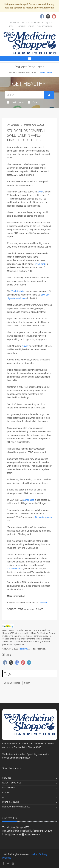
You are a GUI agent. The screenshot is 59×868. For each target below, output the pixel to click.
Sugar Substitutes (12, 683)
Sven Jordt (40, 264)
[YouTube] (13, 864)
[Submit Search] (49, 95)
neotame (43, 603)
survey (25, 346)
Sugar (27, 683)
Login (11, 30)
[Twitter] (8, 864)
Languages (14, 23)
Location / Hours (26, 26)
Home (12, 72)
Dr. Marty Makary (44, 517)
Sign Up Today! (44, 26)
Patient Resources (27, 72)
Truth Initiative (18, 291)
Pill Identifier (37, 23)
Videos (34, 102)
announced (29, 500)
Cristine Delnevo (15, 569)
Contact (6, 792)
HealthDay (23, 649)
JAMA (40, 192)
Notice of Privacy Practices (16, 807)
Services (7, 778)
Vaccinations (9, 788)
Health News (16, 102)
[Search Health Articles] (24, 95)
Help (25, 23)
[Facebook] (3, 864)
